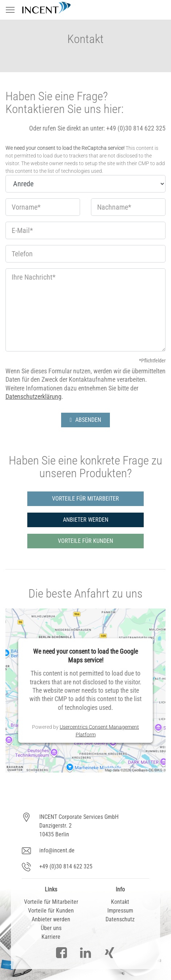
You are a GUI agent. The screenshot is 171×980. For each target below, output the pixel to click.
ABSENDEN (86, 420)
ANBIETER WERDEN (86, 520)
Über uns (51, 928)
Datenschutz (120, 919)
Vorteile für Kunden (51, 911)
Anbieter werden (51, 919)
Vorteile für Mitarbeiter (51, 902)
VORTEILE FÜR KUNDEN (85, 541)
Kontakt (120, 902)
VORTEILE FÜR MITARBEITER (85, 499)
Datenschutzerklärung (33, 396)
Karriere (51, 937)
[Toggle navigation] (10, 10)
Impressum (120, 911)
